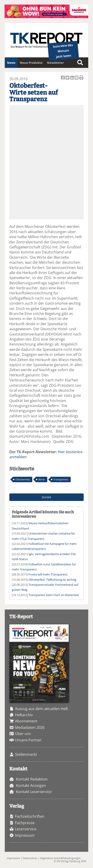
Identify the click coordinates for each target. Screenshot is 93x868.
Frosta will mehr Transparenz (48, 574)
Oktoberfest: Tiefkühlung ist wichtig (52, 580)
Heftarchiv (24, 715)
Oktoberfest (23, 479)
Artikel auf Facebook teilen (63, 78)
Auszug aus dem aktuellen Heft (41, 709)
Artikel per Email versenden (77, 78)
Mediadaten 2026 (30, 727)
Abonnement (26, 721)
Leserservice (26, 829)
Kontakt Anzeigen (31, 785)
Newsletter (55, 63)
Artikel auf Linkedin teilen (72, 78)
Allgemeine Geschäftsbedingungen (60, 858)
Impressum (25, 835)
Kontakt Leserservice (34, 792)
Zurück (46, 497)
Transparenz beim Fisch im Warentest (54, 595)
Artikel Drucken (81, 78)
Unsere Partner (28, 740)
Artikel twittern (68, 78)
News (11, 63)
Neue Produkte (31, 63)
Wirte (42, 479)
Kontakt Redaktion (32, 779)
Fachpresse (25, 823)
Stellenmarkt (26, 754)
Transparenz (61, 479)
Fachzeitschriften (30, 816)
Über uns (23, 734)
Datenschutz (30, 858)
